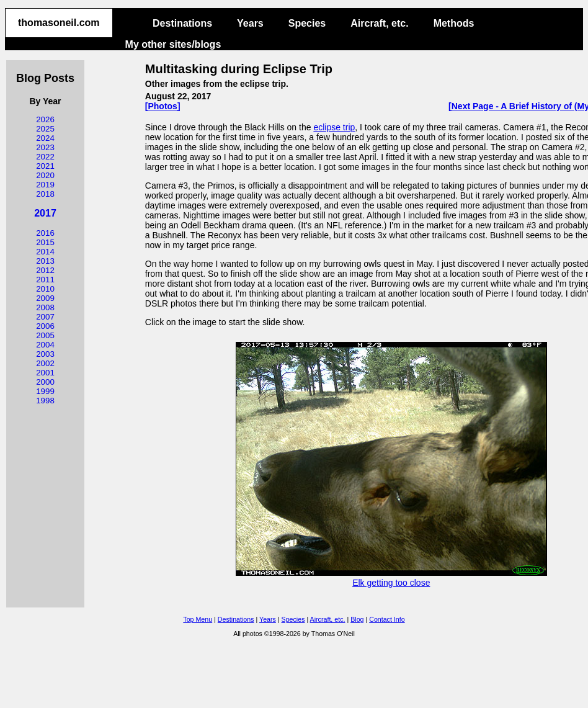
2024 (45, 138)
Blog (357, 619)
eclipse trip (334, 127)
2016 (45, 233)
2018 (45, 194)
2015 (45, 242)
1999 (45, 391)
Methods (454, 23)
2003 (45, 354)
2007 (45, 317)
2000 (45, 382)
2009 (45, 298)
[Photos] (163, 106)
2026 (45, 119)
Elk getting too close (391, 578)
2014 (45, 252)
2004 (45, 345)
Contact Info (387, 619)
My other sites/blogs (173, 44)
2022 (45, 157)
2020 (45, 175)
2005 (45, 335)
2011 (45, 280)
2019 (45, 185)
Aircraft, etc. (379, 23)
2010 (45, 289)
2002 (45, 363)
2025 (45, 129)
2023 (45, 147)
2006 (45, 326)
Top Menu (198, 619)
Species (307, 23)
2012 (45, 270)
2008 (45, 307)
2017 (45, 213)
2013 (45, 261)
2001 (45, 373)
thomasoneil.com (59, 23)
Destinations (182, 23)
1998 (45, 401)
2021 (45, 166)
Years (250, 23)
